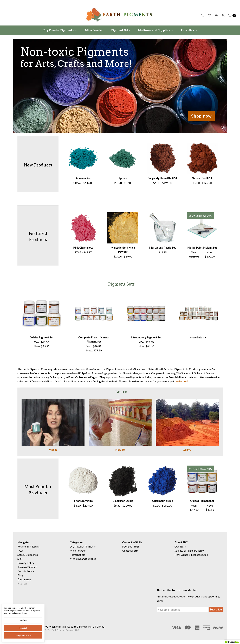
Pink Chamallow (82, 247)
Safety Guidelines (28, 556)
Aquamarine (83, 178)
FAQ (20, 552)
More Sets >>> (198, 337)
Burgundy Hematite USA (158, 178)
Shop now (201, 116)
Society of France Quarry (189, 552)
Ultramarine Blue (158, 501)
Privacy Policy (26, 565)
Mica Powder (94, 30)
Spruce (121, 178)
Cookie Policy (26, 573)
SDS (20, 561)
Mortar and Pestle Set (158, 247)
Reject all (23, 628)
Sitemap (22, 585)
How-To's (189, 30)
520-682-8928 (131, 548)
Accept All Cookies (23, 635)
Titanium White (82, 501)
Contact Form (130, 552)
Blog (20, 577)
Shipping (34, 548)
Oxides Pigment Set (42, 337)
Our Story (180, 548)
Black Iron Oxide (121, 501)
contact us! (181, 381)
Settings (23, 620)
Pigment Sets (120, 30)
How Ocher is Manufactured (191, 556)
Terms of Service (27, 569)
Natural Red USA (193, 178)
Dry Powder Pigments (60, 30)
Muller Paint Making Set (193, 247)
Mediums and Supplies (155, 30)
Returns (22, 548)
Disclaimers (24, 581)
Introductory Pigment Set (146, 337)
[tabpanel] (83, 164)
